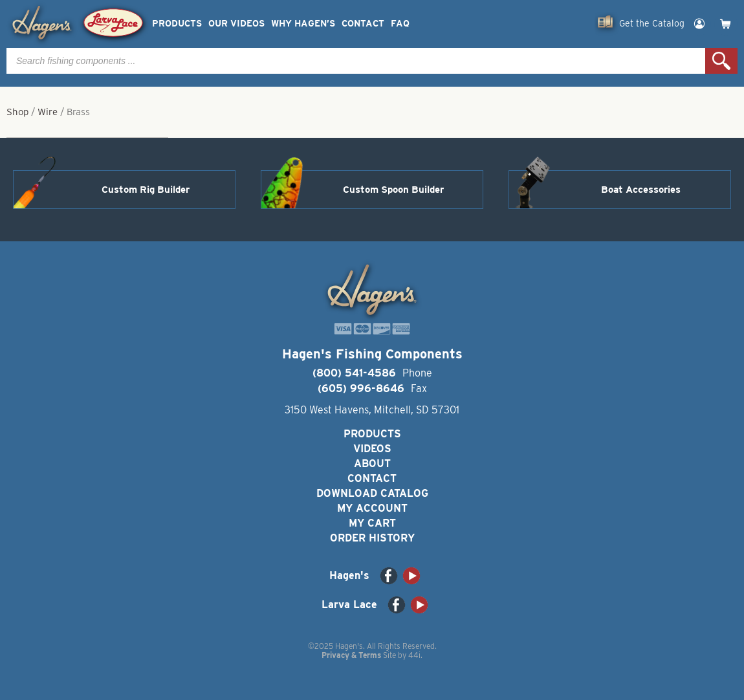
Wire (48, 112)
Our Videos (236, 24)
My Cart (372, 523)
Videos (372, 449)
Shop (17, 112)
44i (414, 655)
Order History (372, 538)
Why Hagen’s (303, 24)
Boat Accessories (641, 190)
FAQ (400, 24)
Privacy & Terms (351, 655)
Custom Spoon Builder (393, 190)
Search (721, 61)
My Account (372, 508)
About (372, 464)
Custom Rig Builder (146, 190)
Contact (363, 24)
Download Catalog (372, 493)
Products (177, 24)
